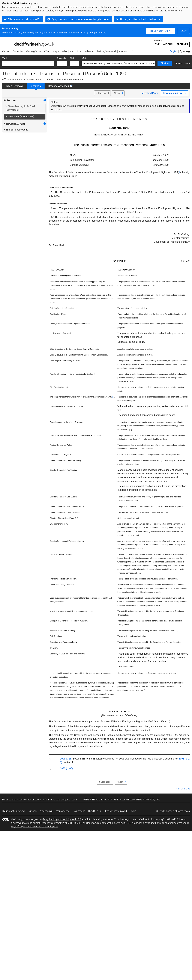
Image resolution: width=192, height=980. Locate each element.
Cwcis (133, 811)
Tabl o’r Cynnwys (15, 86)
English (174, 51)
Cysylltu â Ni (94, 811)
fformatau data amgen (56, 800)
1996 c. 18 (66, 759)
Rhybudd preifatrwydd (115, 811)
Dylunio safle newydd (13, 811)
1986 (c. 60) (66, 768)
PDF (110, 800)
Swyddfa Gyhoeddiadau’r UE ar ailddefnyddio (34, 827)
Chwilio (165, 63)
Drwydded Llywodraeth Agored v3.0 (62, 819)
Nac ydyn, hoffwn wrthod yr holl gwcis (140, 19)
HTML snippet (99, 800)
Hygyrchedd (79, 811)
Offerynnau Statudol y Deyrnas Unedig (22, 80)
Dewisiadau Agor (14, 124)
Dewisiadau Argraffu (175, 93)
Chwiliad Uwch (182, 64)
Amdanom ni (46, 811)
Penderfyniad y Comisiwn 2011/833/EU (62, 823)
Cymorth (32, 811)
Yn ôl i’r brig (184, 789)
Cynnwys (36, 86)
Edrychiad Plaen (150, 93)
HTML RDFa (142, 800)
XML (116, 800)
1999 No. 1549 (53, 80)
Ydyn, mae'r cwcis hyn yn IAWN (24, 19)
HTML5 (87, 800)
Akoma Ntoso (127, 800)
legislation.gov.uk (26, 43)
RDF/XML (155, 800)
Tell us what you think (160, 31)
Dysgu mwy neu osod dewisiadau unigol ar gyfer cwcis (80, 19)
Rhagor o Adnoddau (58, 86)
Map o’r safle (63, 811)
